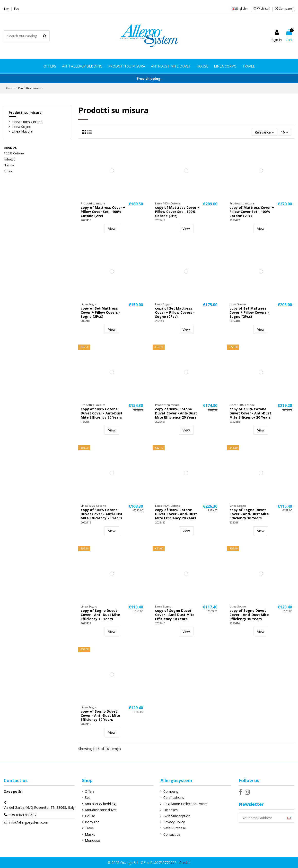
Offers (90, 791)
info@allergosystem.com (29, 822)
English (240, 9)
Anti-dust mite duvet (101, 810)
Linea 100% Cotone (27, 122)
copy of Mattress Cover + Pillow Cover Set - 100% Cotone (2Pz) (103, 212)
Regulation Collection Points (185, 804)
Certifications (174, 797)
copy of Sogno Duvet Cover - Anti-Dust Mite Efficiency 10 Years (249, 514)
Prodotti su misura (25, 113)
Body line (92, 822)
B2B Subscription (177, 816)
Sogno (8, 171)
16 (285, 132)
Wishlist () (262, 9)
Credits (185, 863)
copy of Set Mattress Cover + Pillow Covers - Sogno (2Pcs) (101, 312)
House (90, 816)
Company (171, 791)
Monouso (92, 840)
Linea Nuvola (22, 131)
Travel (90, 828)
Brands (10, 148)
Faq (17, 9)
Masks (90, 834)
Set (87, 797)
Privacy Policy (174, 822)
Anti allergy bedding (100, 804)
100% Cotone (14, 153)
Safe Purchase (175, 828)
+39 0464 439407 (23, 815)
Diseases (171, 810)
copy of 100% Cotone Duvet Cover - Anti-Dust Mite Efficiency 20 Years (102, 413)
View (112, 229)
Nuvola (9, 165)
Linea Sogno (22, 127)
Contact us (172, 834)
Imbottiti (9, 159)
